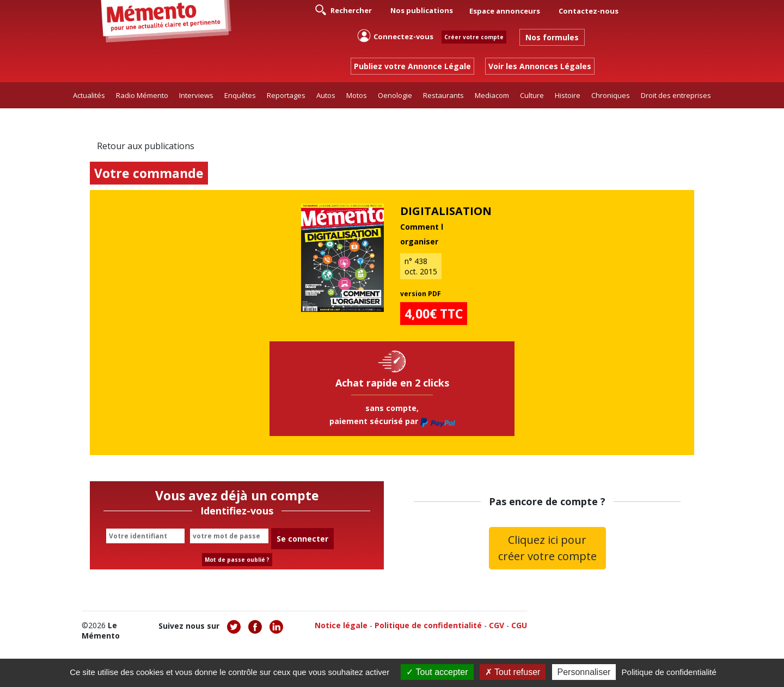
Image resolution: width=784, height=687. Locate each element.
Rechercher (344, 10)
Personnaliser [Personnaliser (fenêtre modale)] (584, 672)
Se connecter (302, 539)
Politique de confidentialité (428, 625)
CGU (519, 625)
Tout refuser (513, 672)
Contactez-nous (589, 11)
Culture (532, 95)
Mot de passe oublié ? (237, 560)
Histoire (568, 95)
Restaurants (443, 95)
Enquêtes (240, 95)
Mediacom (492, 95)
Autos (326, 95)
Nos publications (422, 10)
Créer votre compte (474, 37)
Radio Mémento (142, 95)
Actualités (89, 95)
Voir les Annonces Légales (540, 66)
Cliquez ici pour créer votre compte (547, 548)
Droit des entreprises (676, 95)
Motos (357, 95)
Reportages (286, 95)
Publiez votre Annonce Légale (412, 66)
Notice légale (341, 625)
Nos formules (552, 37)
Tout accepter (437, 672)
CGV (497, 625)
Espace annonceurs (505, 11)
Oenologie (395, 95)
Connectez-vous (395, 36)
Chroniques (611, 95)
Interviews (196, 95)
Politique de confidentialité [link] (669, 672)
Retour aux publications (146, 146)
